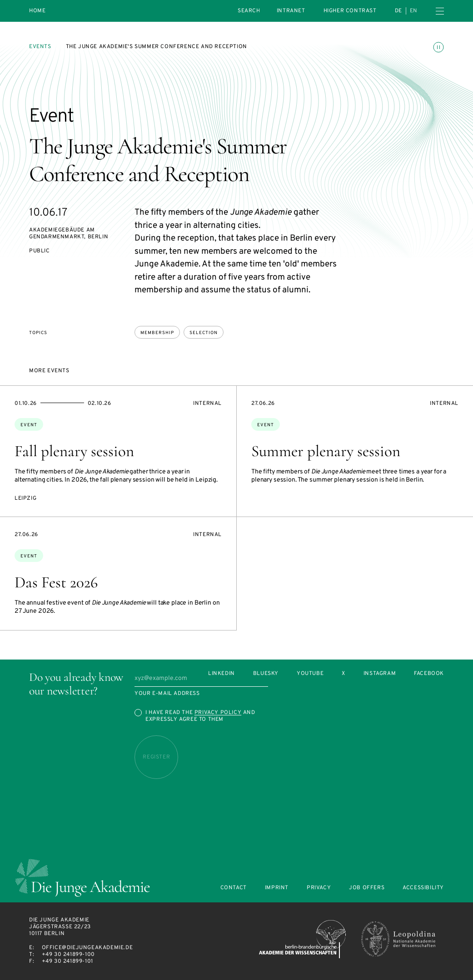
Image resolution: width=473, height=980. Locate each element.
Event (29, 425)
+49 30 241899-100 (68, 955)
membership (157, 333)
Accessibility (423, 888)
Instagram (380, 674)
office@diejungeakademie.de (87, 948)
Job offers (367, 888)
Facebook (429, 674)
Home (37, 11)
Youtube (310, 674)
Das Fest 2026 (56, 582)
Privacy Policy (218, 713)
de (398, 11)
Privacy (319, 888)
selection (204, 333)
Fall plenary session (74, 451)
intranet (291, 11)
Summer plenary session (326, 451)
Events (40, 47)
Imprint (277, 888)
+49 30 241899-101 (67, 961)
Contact (234, 888)
